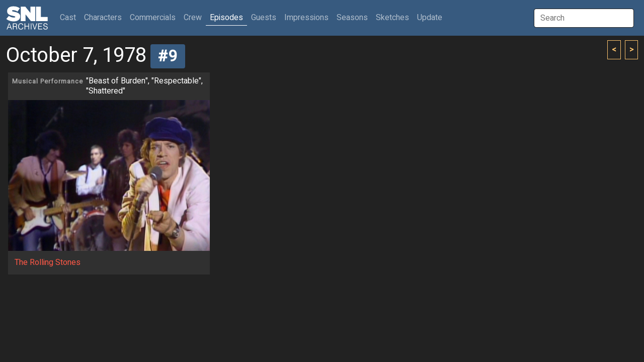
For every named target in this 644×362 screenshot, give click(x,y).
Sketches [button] (392, 18)
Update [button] (430, 18)
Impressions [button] (306, 18)
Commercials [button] (153, 18)
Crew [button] (193, 18)
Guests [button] (264, 18)
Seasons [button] (352, 18)
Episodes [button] (226, 18)
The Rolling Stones (48, 262)
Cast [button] (70, 17)
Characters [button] (103, 18)
